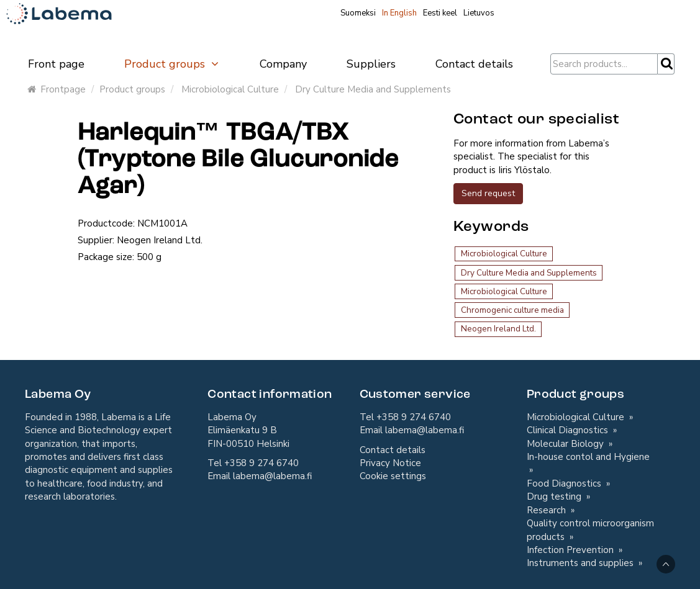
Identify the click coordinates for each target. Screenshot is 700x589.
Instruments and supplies (581, 563)
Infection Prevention (571, 550)
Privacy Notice (390, 463)
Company (283, 64)
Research (548, 510)
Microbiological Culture (230, 89)
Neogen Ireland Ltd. (498, 329)
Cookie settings (393, 476)
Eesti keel (440, 13)
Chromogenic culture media (512, 310)
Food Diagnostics (565, 483)
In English (399, 13)
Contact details (474, 64)
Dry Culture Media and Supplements (373, 89)
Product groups (172, 64)
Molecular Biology (566, 444)
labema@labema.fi (272, 476)
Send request (488, 193)
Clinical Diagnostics (569, 430)
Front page (56, 64)
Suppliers (371, 64)
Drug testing (555, 497)
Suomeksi (358, 13)
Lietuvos (479, 13)
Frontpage (57, 89)
